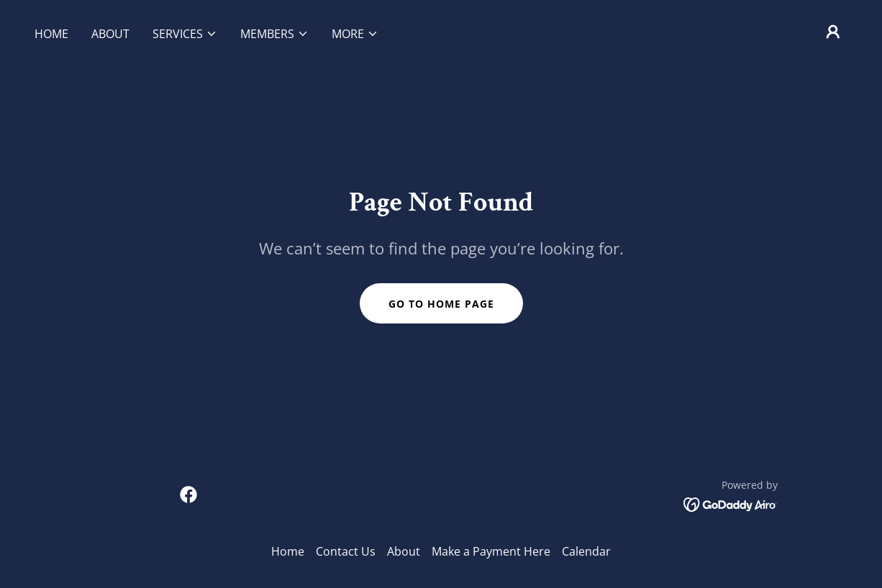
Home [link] (51, 34)
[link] (188, 495)
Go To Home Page (441, 304)
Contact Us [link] (346, 551)
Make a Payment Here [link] (491, 551)
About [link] (110, 34)
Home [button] (288, 551)
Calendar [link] (586, 551)
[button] (185, 34)
